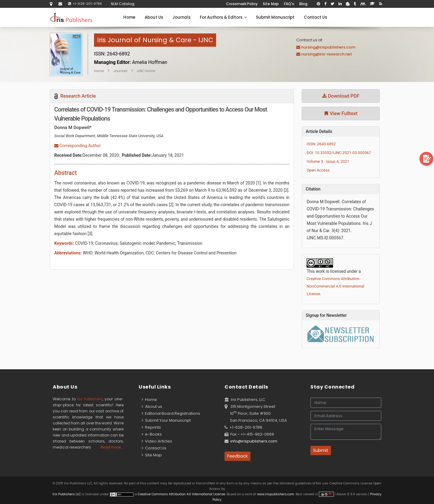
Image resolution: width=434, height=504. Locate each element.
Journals (181, 17)
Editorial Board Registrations (171, 413)
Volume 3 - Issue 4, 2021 (328, 161)
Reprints (151, 427)
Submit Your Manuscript (166, 420)
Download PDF (341, 96)
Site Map (271, 4)
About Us (154, 17)
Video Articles (157, 441)
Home (129, 17)
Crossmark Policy (242, 4)
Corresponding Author (77, 146)
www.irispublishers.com (276, 494)
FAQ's (289, 4)
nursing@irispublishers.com (328, 47)
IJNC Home (146, 71)
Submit (321, 450)
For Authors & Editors (223, 17)
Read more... (112, 447)
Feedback (237, 456)
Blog (303, 4)
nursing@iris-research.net (327, 54)
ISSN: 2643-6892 (321, 144)
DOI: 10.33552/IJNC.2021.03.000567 (339, 153)
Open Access (318, 170)
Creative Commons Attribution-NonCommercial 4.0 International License (335, 286)
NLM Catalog (123, 4)
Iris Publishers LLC (67, 494)
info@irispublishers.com (254, 441)
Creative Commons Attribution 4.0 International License (181, 494)
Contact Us (315, 17)
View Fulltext (341, 113)
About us (152, 406)
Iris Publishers (90, 399)
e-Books (152, 434)
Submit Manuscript (275, 17)
